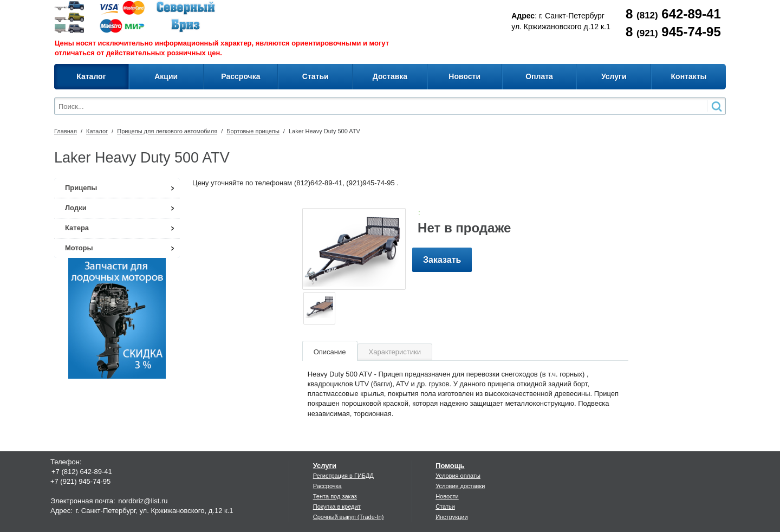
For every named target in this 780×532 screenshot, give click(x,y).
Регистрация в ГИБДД (343, 476)
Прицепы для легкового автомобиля (167, 131)
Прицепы (81, 188)
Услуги (325, 466)
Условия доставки (460, 486)
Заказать (442, 260)
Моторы (79, 248)
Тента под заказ (335, 496)
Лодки (76, 208)
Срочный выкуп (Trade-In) (349, 517)
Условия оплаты (458, 476)
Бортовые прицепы (253, 131)
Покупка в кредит (337, 507)
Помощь (450, 466)
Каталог (97, 131)
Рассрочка (327, 486)
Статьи (445, 507)
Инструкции (451, 517)
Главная (66, 131)
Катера (77, 228)
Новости (447, 496)
